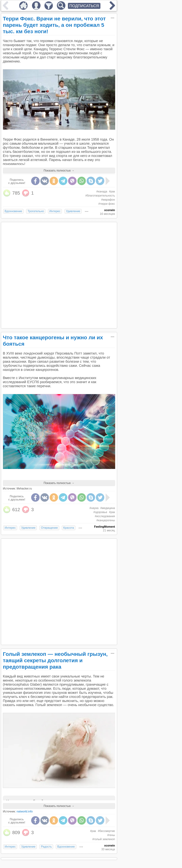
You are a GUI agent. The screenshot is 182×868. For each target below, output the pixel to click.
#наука (94, 508)
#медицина (108, 508)
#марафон (108, 200)
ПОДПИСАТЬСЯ (84, 6)
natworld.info (25, 811)
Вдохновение (13, 211)
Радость (46, 847)
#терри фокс (107, 204)
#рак (112, 191)
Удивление (73, 211)
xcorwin (109, 210)
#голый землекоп (104, 839)
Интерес (55, 211)
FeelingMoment (104, 527)
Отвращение (49, 528)
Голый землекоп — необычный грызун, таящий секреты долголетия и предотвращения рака (55, 660)
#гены (111, 835)
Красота (69, 528)
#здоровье (100, 512)
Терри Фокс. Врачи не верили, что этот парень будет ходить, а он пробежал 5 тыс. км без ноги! (54, 25)
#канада (102, 191)
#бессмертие (106, 831)
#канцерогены (106, 520)
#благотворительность (100, 196)
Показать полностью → (59, 171)
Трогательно (36, 211)
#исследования (105, 516)
